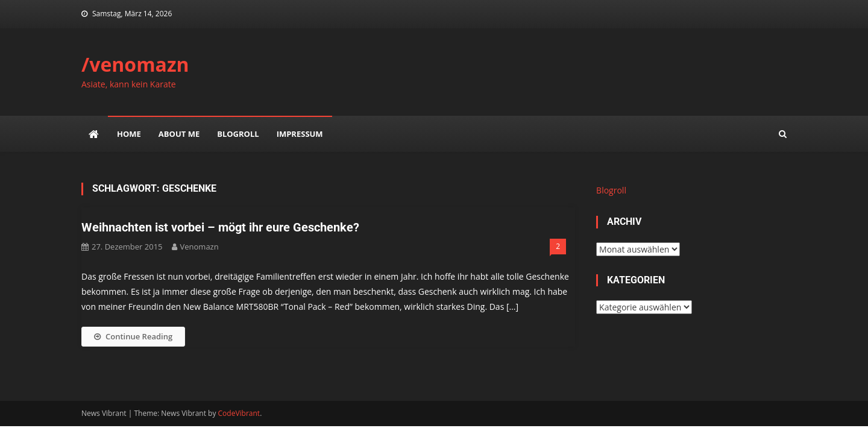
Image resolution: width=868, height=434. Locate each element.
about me (179, 134)
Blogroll (238, 134)
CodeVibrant (239, 413)
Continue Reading (133, 336)
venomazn (200, 247)
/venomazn (135, 64)
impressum (300, 134)
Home (129, 134)
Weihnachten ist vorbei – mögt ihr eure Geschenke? (220, 227)
